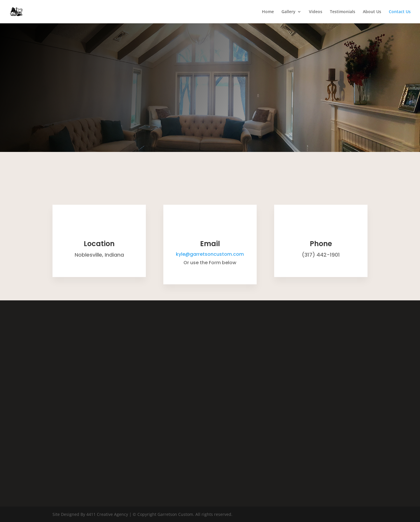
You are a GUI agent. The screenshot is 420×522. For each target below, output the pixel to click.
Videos (316, 12)
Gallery (288, 12)
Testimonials (343, 12)
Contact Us (400, 12)
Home (268, 12)
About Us (372, 12)
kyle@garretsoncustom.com (210, 254)
